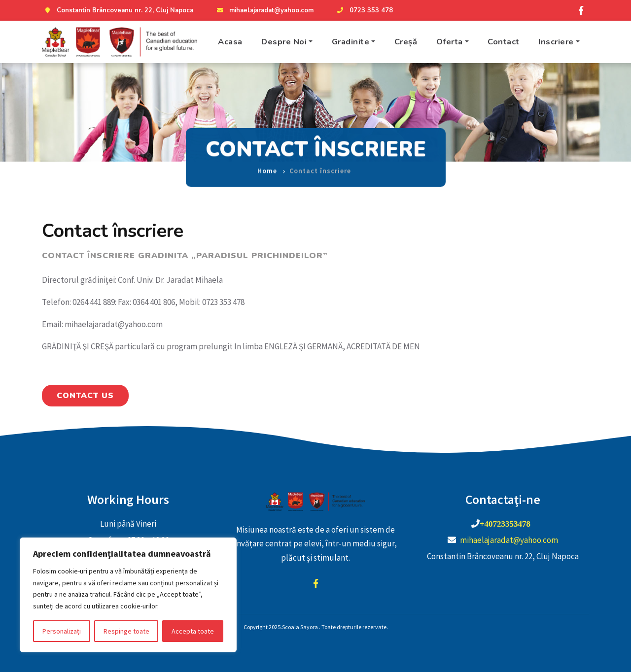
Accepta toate (193, 631)
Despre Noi (284, 42)
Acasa (230, 42)
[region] (128, 595)
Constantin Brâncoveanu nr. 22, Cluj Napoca (118, 10)
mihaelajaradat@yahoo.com (264, 10)
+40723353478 (505, 523)
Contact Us (85, 396)
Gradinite (351, 42)
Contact (504, 42)
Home (267, 163)
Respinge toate (126, 631)
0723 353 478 (364, 10)
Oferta (450, 42)
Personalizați (62, 631)
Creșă (406, 42)
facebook (315, 583)
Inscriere (556, 42)
